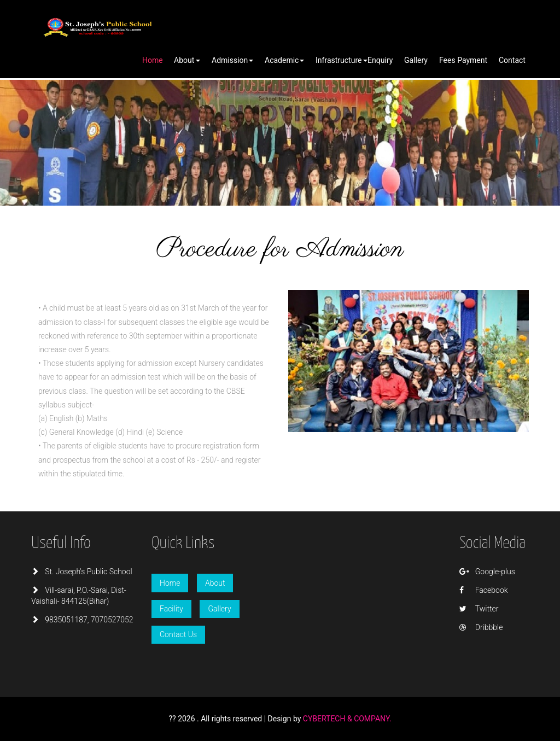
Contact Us (178, 634)
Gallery (219, 609)
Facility (171, 609)
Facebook (483, 590)
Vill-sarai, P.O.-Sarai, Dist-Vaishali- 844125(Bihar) (79, 596)
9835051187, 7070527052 (82, 620)
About (215, 583)
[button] (187, 60)
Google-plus (487, 572)
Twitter (479, 609)
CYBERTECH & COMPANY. (347, 719)
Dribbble (481, 627)
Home (170, 583)
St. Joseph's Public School (82, 572)
